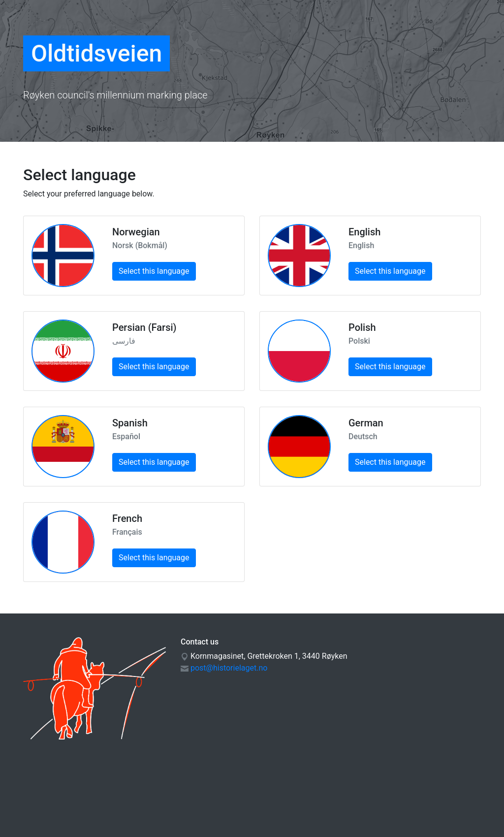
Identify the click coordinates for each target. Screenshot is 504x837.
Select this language (154, 271)
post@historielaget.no (229, 668)
